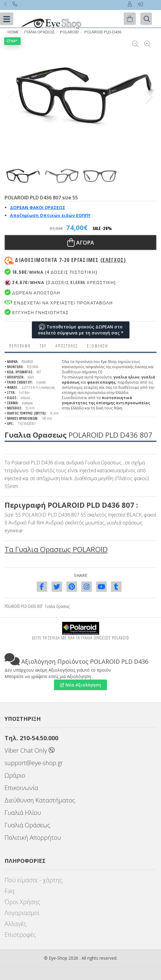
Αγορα (81, 242)
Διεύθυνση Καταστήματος (40, 800)
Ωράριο (15, 775)
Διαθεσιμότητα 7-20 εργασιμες (70, 260)
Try (43, 346)
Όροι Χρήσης (22, 902)
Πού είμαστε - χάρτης (34, 880)
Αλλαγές (16, 924)
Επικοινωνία (21, 788)
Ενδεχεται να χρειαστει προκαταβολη (59, 302)
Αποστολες (67, 346)
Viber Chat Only (30, 750)
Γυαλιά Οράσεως (27, 825)
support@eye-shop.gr (34, 763)
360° (12, 41)
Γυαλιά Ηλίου (23, 813)
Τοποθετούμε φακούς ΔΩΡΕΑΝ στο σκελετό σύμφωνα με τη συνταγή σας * (81, 330)
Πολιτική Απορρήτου (33, 838)
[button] (149, 97)
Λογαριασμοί (22, 913)
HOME (13, 32)
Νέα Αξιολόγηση (80, 685)
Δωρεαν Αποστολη (32, 292)
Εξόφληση (97, 346)
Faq (10, 891)
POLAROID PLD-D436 (103, 32)
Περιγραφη (20, 346)
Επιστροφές (20, 935)
